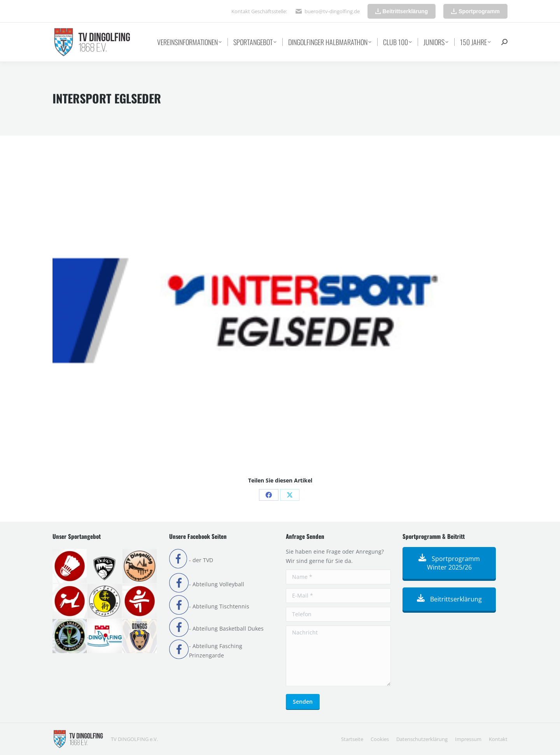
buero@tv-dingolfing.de (332, 11)
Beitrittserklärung (449, 599)
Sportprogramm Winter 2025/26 (449, 563)
